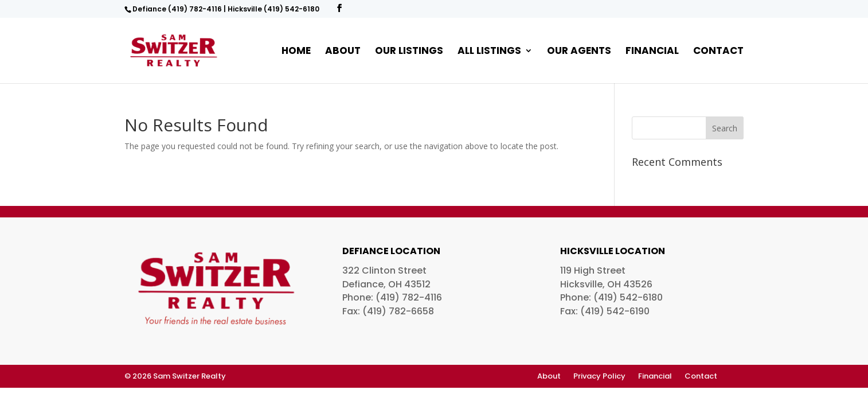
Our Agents (579, 52)
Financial (652, 52)
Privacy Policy (599, 377)
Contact (718, 52)
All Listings (489, 52)
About (343, 52)
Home (296, 52)
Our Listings (409, 52)
